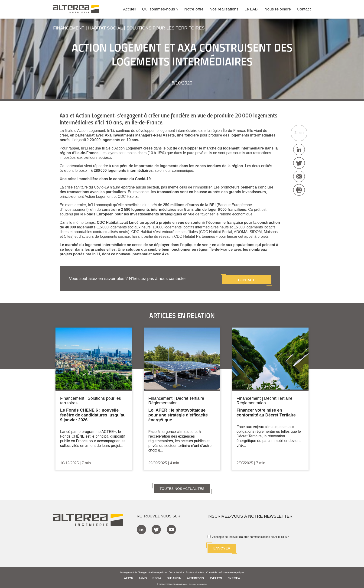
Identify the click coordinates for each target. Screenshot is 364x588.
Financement (70, 28)
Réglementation (163, 401)
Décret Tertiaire (190, 396)
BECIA (157, 576)
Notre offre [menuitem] (194, 10)
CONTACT (246, 277)
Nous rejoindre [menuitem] (278, 10)
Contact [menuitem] (304, 10)
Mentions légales (180, 582)
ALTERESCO (195, 576)
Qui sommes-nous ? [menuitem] (160, 10)
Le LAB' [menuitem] (252, 10)
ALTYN (128, 576)
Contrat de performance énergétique (225, 570)
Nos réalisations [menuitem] (224, 10)
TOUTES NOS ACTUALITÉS (182, 486)
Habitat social (109, 28)
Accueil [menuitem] (130, 10)
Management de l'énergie (133, 570)
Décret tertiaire (176, 570)
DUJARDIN (174, 576)
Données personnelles (198, 582)
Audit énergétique (157, 570)
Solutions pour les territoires (173, 28)
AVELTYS (216, 576)
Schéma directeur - (196, 570)
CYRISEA (234, 576)
